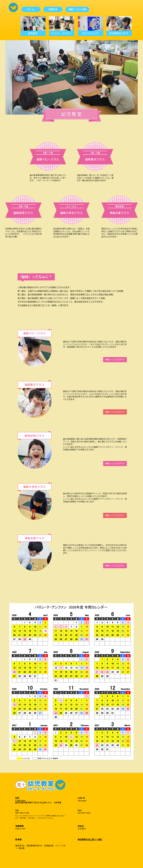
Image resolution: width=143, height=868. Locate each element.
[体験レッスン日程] (77, 9)
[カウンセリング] (91, 33)
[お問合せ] (53, 9)
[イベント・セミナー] (62, 33)
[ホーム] (31, 9)
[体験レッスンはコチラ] (115, 360)
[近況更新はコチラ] (119, 33)
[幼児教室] (33, 33)
